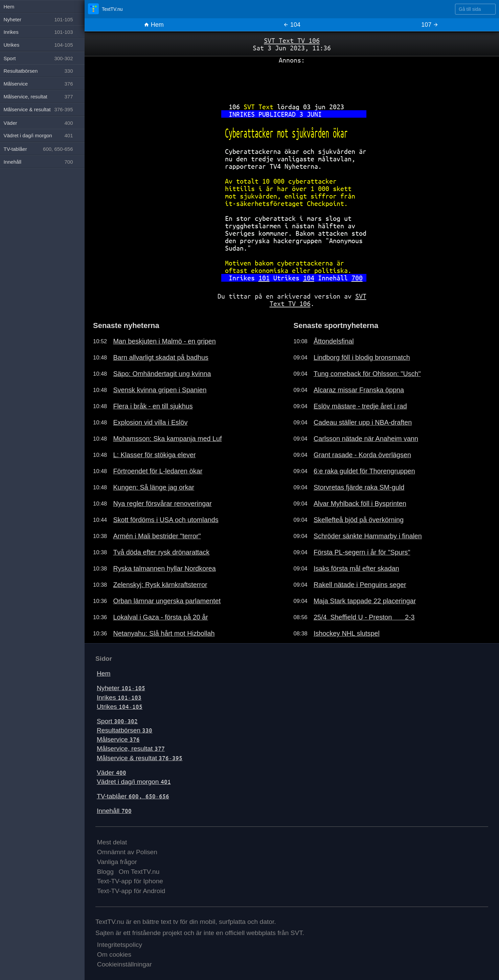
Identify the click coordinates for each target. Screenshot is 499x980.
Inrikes (119, 697)
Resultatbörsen (124, 730)
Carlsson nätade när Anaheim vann (366, 439)
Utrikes (120, 707)
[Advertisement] (292, 81)
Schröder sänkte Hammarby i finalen (368, 536)
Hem (154, 25)
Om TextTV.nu (139, 872)
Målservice (118, 739)
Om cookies (114, 954)
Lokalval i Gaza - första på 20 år (160, 617)
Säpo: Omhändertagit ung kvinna (162, 374)
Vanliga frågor (117, 862)
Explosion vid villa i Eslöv (150, 422)
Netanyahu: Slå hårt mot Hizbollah (164, 633)
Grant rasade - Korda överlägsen (362, 455)
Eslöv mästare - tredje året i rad (360, 406)
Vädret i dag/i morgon (134, 782)
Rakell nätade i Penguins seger (360, 585)
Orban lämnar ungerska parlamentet (167, 601)
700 (357, 278)
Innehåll (114, 811)
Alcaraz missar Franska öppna (359, 390)
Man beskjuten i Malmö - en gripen (164, 341)
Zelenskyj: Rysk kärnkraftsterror (160, 585)
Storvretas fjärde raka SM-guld (359, 487)
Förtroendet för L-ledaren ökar (158, 471)
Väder (111, 773)
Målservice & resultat (140, 758)
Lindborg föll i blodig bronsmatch (362, 357)
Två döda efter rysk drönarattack (161, 552)
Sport (117, 721)
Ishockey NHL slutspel (347, 633)
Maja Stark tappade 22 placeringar (365, 601)
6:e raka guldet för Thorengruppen (364, 471)
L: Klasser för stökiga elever (154, 455)
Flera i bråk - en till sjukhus (153, 406)
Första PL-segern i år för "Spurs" (362, 552)
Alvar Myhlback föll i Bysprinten (360, 504)
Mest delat (112, 842)
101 (264, 278)
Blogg (105, 872)
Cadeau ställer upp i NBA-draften (363, 422)
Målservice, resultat (131, 749)
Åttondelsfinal (334, 341)
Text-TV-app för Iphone (130, 881)
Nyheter (121, 688)
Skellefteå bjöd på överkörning (359, 520)
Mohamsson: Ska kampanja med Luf (167, 439)
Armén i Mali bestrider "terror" (157, 536)
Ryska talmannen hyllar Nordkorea (164, 568)
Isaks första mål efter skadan (356, 568)
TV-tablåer (133, 796)
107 (430, 25)
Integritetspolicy (120, 945)
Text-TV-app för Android (131, 891)
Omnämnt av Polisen (127, 852)
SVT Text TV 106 (292, 40)
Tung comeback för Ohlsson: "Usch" (367, 374)
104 (309, 278)
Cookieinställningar (124, 964)
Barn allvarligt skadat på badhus (161, 357)
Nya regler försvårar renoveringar (162, 504)
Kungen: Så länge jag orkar (154, 487)
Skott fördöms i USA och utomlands (166, 520)
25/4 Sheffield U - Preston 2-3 (364, 617)
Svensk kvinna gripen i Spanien (160, 390)
